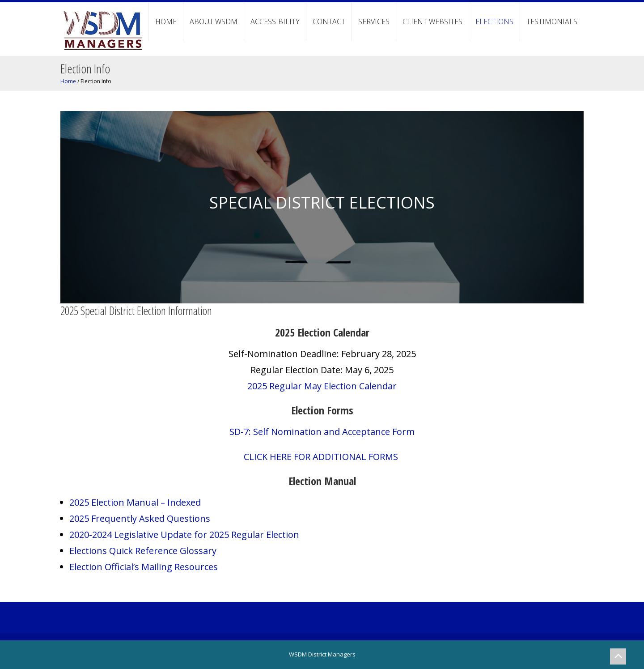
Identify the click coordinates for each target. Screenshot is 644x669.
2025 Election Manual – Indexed (135, 502)
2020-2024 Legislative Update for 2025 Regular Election (184, 535)
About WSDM (214, 21)
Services (374, 21)
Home (166, 21)
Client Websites (432, 21)
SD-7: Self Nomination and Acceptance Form (322, 432)
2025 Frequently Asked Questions (140, 518)
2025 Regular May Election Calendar (322, 386)
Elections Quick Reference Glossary (143, 551)
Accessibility (275, 21)
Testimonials (552, 21)
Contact (329, 21)
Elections (494, 21)
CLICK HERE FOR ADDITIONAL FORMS (322, 457)
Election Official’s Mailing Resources (144, 567)
